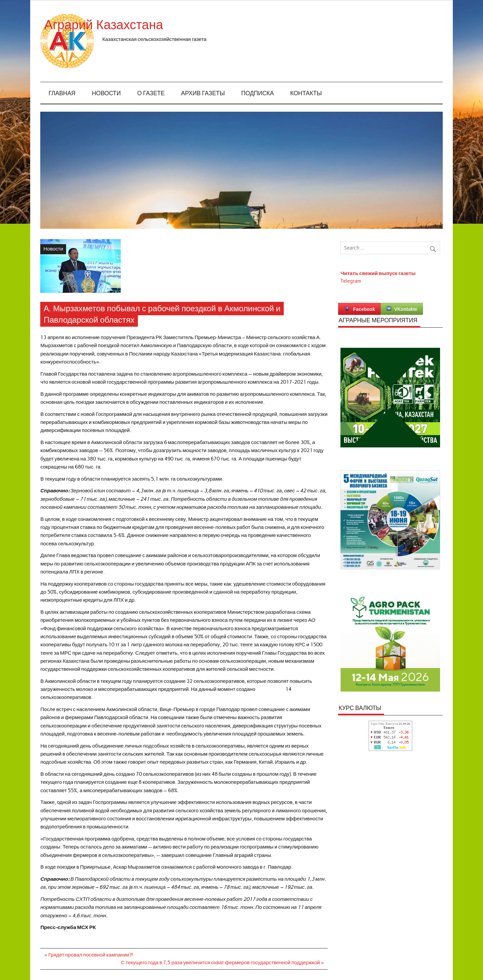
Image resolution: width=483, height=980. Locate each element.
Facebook (359, 309)
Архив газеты (203, 93)
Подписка (257, 93)
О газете (151, 93)
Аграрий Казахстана (162, 25)
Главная (62, 93)
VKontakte (402, 309)
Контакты (306, 93)
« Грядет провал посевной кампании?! (89, 955)
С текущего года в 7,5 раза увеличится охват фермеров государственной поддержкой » (223, 963)
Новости (106, 93)
